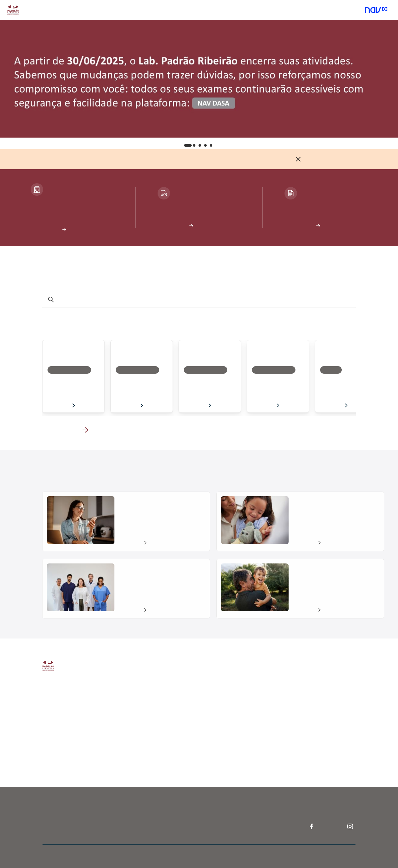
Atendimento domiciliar (131, 10)
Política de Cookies (95, 753)
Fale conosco (306, 695)
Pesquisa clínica (237, 695)
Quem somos (89, 695)
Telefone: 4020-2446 (243, 735)
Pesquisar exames (167, 734)
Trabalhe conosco (94, 708)
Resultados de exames (171, 694)
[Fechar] (298, 159)
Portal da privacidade (97, 740)
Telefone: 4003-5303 (315, 709)
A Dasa (83, 682)
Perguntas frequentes (315, 682)
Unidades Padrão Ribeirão (174, 720)
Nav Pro (229, 682)
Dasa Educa (233, 708)
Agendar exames (165, 682)
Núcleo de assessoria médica (250, 722)
